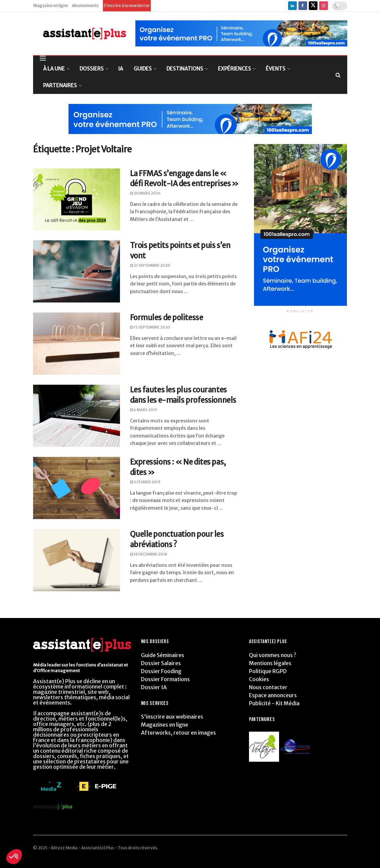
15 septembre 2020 (150, 327)
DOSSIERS (92, 69)
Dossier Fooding (161, 671)
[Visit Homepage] (80, 34)
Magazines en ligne (165, 725)
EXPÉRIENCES (234, 69)
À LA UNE (54, 69)
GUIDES (143, 69)
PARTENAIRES (60, 85)
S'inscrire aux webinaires (172, 717)
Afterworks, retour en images (178, 733)
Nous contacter (268, 687)
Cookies (259, 679)
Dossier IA (154, 687)
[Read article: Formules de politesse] (77, 344)
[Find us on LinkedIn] (292, 6)
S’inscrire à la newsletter (127, 6)
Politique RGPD (268, 671)
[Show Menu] (43, 58)
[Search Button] (338, 75)
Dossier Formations (165, 679)
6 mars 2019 (144, 410)
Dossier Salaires (161, 663)
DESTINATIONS (185, 69)
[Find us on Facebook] (303, 6)
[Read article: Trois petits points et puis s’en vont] (77, 271)
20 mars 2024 (145, 193)
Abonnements (85, 6)
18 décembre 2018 (149, 554)
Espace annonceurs (273, 695)
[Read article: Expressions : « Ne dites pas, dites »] (77, 488)
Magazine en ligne (50, 6)
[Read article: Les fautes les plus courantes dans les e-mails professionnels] (77, 416)
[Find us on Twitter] (313, 6)
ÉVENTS (276, 69)
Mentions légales (270, 663)
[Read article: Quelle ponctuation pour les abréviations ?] (77, 560)
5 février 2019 (145, 482)
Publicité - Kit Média (274, 703)
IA (121, 69)
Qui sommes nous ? (273, 655)
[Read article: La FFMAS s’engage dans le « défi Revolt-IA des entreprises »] (77, 200)
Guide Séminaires (163, 655)
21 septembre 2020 (150, 265)
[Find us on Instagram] (324, 6)
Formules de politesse (167, 318)
